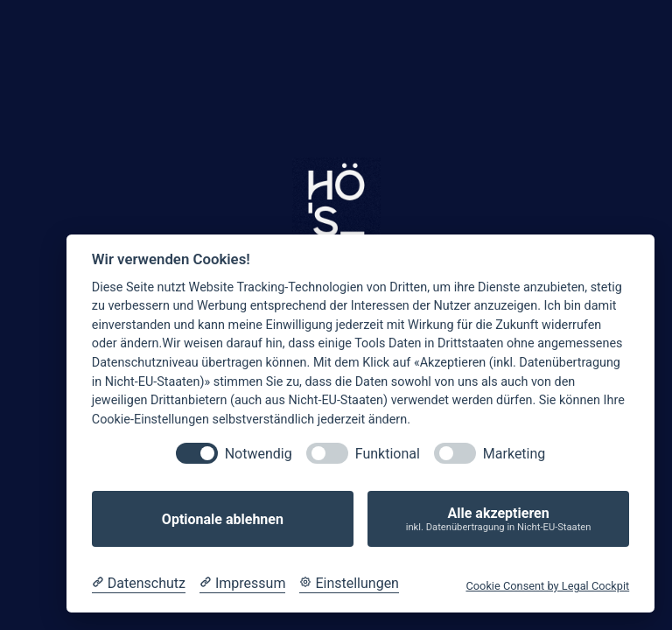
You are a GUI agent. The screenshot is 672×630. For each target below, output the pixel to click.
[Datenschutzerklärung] (139, 584)
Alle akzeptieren (498, 519)
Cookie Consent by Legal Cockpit (547, 586)
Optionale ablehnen (223, 519)
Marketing (514, 454)
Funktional (388, 454)
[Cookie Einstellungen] (349, 584)
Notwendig (259, 454)
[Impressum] (242, 584)
